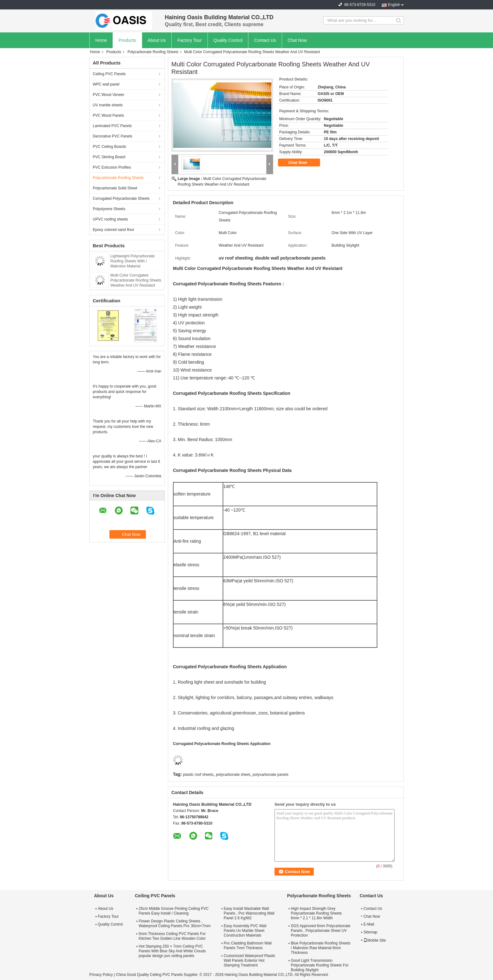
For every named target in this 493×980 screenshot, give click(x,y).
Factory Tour (190, 40)
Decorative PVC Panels (112, 136)
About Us (157, 40)
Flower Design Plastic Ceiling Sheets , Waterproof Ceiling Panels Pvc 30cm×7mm (175, 924)
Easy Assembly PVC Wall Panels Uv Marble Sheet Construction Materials (245, 931)
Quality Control (228, 40)
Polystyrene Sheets (109, 209)
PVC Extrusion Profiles (112, 167)
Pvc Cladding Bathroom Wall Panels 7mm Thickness (247, 946)
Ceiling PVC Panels (109, 74)
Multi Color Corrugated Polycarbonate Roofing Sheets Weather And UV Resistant (136, 280)
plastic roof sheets (198, 775)
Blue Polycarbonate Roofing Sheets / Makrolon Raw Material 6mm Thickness (321, 948)
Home (101, 40)
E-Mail (369, 924)
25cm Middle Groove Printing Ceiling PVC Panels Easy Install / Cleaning (174, 911)
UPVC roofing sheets (110, 219)
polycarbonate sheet (233, 775)
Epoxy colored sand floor (114, 230)
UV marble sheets (108, 105)
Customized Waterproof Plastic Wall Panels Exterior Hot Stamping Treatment (249, 960)
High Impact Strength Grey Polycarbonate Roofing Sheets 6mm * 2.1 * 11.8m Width (316, 913)
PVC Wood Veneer (109, 95)
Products (127, 40)
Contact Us (265, 40)
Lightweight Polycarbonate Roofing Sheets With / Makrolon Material (133, 261)
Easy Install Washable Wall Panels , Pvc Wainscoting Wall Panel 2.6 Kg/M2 (249, 913)
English (394, 5)
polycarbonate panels (270, 775)
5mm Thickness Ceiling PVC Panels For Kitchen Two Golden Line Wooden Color (172, 936)
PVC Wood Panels (108, 115)
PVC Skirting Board (109, 157)
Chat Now (297, 40)
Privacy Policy (101, 975)
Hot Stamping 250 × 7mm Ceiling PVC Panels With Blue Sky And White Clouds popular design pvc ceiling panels (172, 951)
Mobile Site (375, 940)
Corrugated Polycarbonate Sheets (121, 199)
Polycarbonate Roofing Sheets (153, 52)
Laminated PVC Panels (112, 126)
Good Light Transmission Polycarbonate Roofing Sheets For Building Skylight (320, 965)
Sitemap (370, 932)
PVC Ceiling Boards (109, 147)
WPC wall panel (106, 84)
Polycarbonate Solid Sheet (115, 188)
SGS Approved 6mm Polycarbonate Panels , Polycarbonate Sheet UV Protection (321, 931)
